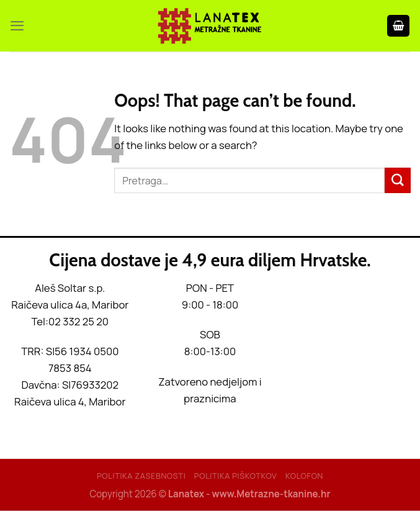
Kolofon (304, 476)
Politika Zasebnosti (141, 476)
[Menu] (17, 26)
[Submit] (398, 180)
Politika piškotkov (236, 476)
